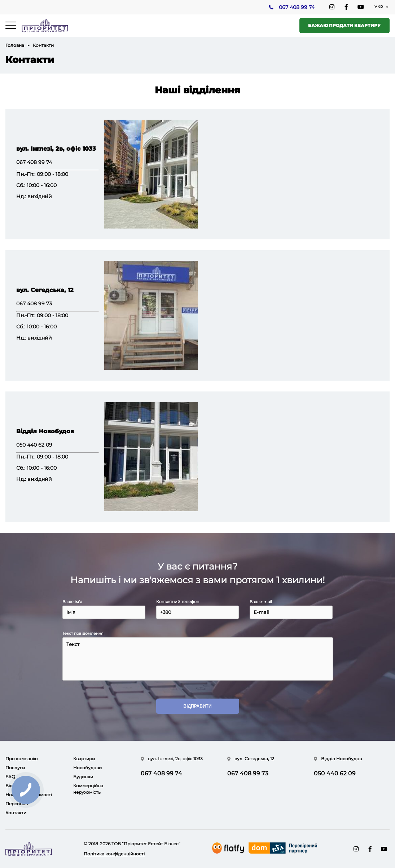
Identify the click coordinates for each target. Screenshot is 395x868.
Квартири (84, 759)
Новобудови (87, 768)
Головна (15, 45)
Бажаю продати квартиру (344, 25)
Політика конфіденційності (114, 854)
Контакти (16, 813)
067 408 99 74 (296, 8)
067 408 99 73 (34, 304)
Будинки (83, 777)
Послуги (15, 768)
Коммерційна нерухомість (88, 789)
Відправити (197, 707)
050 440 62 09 (34, 445)
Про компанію (21, 759)
